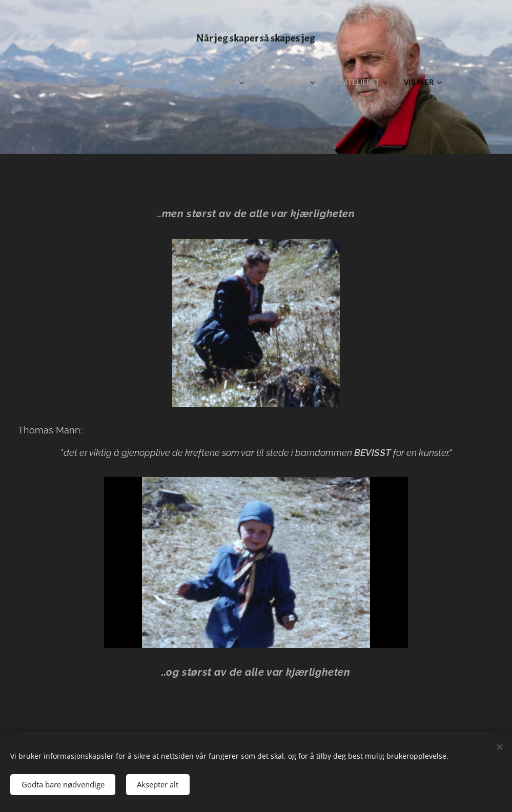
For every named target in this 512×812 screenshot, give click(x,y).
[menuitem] (77, 82)
